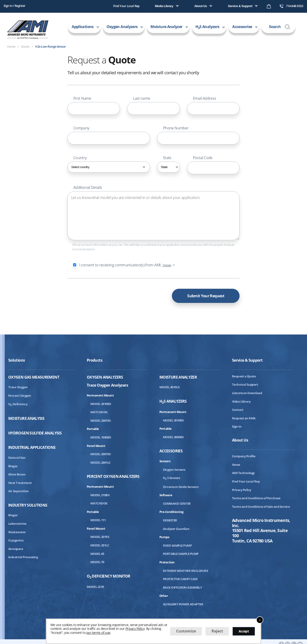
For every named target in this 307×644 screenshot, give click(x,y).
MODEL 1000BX (101, 437)
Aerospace (16, 549)
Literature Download (247, 393)
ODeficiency (18, 404)
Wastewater (17, 532)
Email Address (205, 98)
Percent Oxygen (20, 396)
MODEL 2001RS (101, 421)
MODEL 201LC (100, 545)
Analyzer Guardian (176, 529)
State (167, 158)
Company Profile (244, 456)
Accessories (242, 27)
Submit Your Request (206, 296)
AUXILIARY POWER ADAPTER (183, 604)
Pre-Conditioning (171, 512)
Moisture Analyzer (166, 27)
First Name (82, 98)
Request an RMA (244, 418)
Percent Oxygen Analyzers (113, 477)
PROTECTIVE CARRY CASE (180, 579)
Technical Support (245, 384)
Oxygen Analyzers (122, 27)
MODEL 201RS (100, 537)
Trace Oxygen (18, 387)
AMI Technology (243, 473)
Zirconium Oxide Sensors (181, 487)
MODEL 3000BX (173, 437)
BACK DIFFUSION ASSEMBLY (182, 587)
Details (167, 265)
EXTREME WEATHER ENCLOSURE (185, 571)
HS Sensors (172, 478)
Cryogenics (16, 540)
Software (166, 495)
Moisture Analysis (26, 419)
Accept (244, 631)
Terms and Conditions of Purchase (256, 498)
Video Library (241, 401)
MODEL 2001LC (100, 462)
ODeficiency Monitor (109, 577)
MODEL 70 (97, 562)
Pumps (164, 537)
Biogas (13, 466)
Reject (217, 631)
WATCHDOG (99, 412)
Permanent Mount (100, 395)
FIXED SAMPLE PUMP (177, 545)
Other (164, 596)
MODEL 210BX (100, 495)
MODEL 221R (95, 587)
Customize (186, 631)
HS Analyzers (207, 27)
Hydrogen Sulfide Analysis (35, 433)
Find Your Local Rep (126, 6)
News (236, 465)
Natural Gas (17, 458)
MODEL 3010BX (173, 420)
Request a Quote (244, 376)
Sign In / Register (15, 6)
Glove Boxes (17, 474)
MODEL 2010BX (101, 404)
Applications (83, 27)
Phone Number (176, 128)
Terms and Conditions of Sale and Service (261, 507)
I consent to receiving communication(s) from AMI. (120, 265)
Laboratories (17, 524)
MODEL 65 (97, 554)
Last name (141, 98)
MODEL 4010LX (170, 387)
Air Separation (19, 491)
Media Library (164, 6)
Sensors (165, 461)
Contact (238, 410)
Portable (93, 429)
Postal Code (203, 158)
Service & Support (240, 6)
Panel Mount (96, 446)
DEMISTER (170, 520)
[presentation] (103, 295)
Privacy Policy (242, 490)
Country (80, 158)
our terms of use (98, 633)
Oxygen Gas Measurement (34, 377)
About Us (201, 6)
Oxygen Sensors (174, 470)
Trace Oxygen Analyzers (107, 385)
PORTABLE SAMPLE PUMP (181, 554)
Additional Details (88, 187)
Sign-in (237, 426)
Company (81, 128)
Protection (167, 562)
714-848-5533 (291, 6)
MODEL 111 (98, 520)
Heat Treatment (20, 483)
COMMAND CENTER (177, 504)
